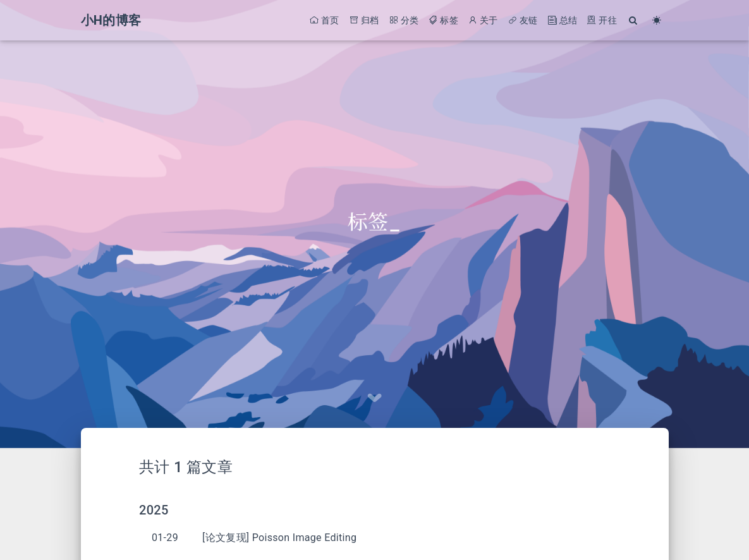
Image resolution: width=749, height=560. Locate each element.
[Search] (634, 21)
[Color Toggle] (657, 21)
